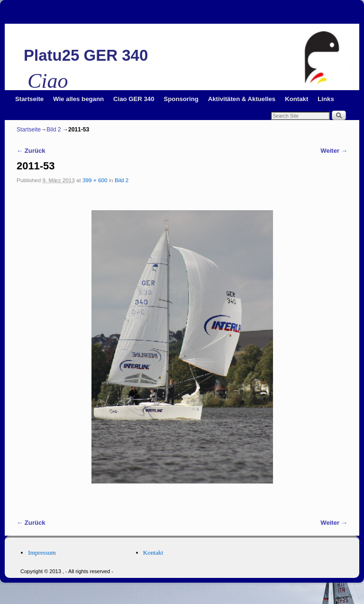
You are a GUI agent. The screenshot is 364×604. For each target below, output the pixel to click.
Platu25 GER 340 (86, 55)
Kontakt (296, 99)
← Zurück (31, 151)
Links (326, 99)
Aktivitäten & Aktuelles (242, 99)
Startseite (29, 99)
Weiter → (334, 151)
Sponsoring (181, 99)
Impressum (42, 553)
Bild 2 (54, 130)
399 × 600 (95, 180)
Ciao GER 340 (134, 99)
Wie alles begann (78, 99)
